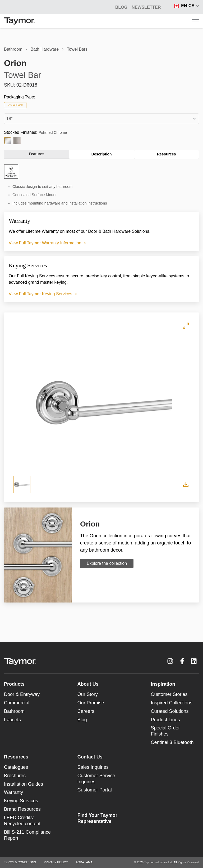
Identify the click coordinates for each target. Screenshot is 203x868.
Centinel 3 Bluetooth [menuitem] (172, 742)
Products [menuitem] (14, 684)
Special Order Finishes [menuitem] (165, 731)
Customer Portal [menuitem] (95, 790)
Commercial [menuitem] (17, 703)
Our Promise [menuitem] (91, 703)
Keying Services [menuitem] (21, 801)
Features (36, 154)
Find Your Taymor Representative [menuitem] (97, 818)
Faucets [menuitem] (12, 720)
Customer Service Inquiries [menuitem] (96, 779)
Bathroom (13, 49)
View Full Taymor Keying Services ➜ (43, 294)
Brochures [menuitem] (15, 776)
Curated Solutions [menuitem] (170, 711)
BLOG (121, 7)
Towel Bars (77, 49)
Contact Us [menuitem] (90, 757)
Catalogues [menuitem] (16, 767)
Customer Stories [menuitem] (169, 694)
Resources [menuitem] (16, 757)
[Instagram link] (170, 661)
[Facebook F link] (182, 661)
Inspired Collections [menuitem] (172, 703)
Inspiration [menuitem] (163, 684)
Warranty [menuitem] (13, 792)
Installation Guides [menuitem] (24, 784)
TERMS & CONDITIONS (20, 862)
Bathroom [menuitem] (14, 711)
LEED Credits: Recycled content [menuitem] (22, 821)
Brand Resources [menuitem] (22, 809)
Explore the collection (107, 563)
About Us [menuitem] (88, 684)
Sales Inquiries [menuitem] (93, 767)
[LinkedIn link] (194, 661)
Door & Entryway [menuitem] (22, 694)
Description (102, 154)
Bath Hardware (45, 49)
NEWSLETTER (146, 7)
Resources (167, 154)
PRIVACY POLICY (56, 862)
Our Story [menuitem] (88, 694)
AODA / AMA (84, 862)
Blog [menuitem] (82, 720)
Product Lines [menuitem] (165, 720)
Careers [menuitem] (86, 711)
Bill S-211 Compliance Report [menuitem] (27, 835)
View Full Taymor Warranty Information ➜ (47, 243)
